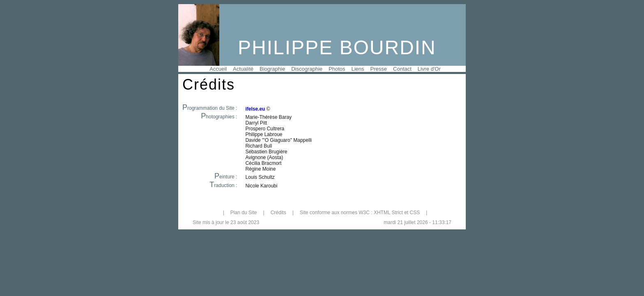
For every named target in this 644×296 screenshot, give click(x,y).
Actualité (243, 69)
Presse (379, 69)
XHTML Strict (388, 213)
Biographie (272, 69)
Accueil (218, 69)
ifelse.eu (255, 109)
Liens (358, 69)
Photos (337, 69)
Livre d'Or (429, 69)
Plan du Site (244, 213)
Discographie (307, 69)
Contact (402, 69)
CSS (415, 213)
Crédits (278, 213)
